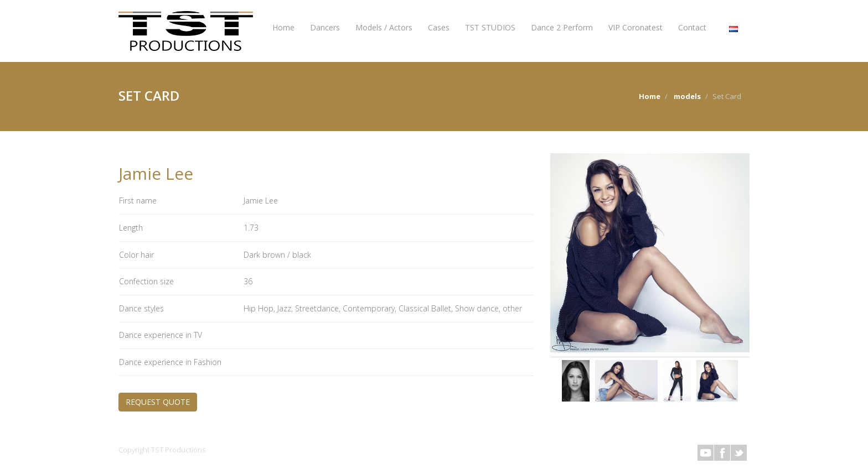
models (687, 96)
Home (283, 27)
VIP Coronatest (635, 27)
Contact (692, 27)
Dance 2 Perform (562, 27)
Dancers (325, 27)
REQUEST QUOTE (158, 402)
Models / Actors (384, 27)
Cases (439, 27)
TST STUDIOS (490, 27)
